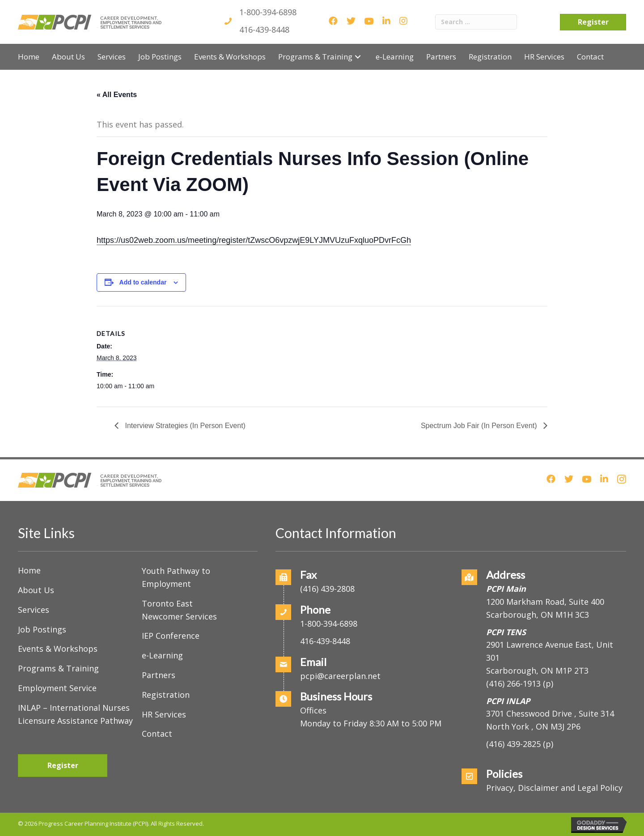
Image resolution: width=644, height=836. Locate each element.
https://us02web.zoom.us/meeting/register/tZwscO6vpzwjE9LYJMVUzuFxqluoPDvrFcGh (254, 240)
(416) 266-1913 (513, 683)
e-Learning (162, 655)
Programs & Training (58, 668)
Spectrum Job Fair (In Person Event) (480, 426)
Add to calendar (143, 282)
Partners (159, 675)
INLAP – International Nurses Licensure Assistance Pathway (75, 714)
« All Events (117, 95)
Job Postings (42, 629)
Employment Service (57, 688)
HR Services (164, 714)
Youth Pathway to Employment (176, 577)
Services (34, 610)
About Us (36, 590)
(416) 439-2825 (513, 744)
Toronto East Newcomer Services (179, 610)
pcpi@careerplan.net (340, 676)
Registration (166, 695)
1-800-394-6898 (268, 12)
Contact (157, 734)
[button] (358, 57)
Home (29, 570)
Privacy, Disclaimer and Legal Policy (554, 788)
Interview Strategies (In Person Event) (184, 426)
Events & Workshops (58, 649)
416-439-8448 (264, 30)
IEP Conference (171, 636)
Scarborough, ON (537, 670)
